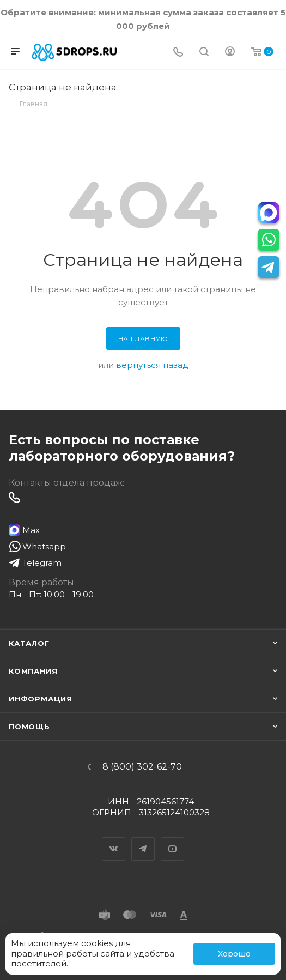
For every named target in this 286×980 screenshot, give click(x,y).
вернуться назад (152, 365)
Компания (33, 671)
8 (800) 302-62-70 (142, 767)
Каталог (29, 643)
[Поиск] (204, 53)
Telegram (143, 839)
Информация (41, 699)
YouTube (173, 839)
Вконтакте (114, 839)
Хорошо (234, 954)
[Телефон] (178, 53)
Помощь (29, 727)
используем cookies (70, 943)
